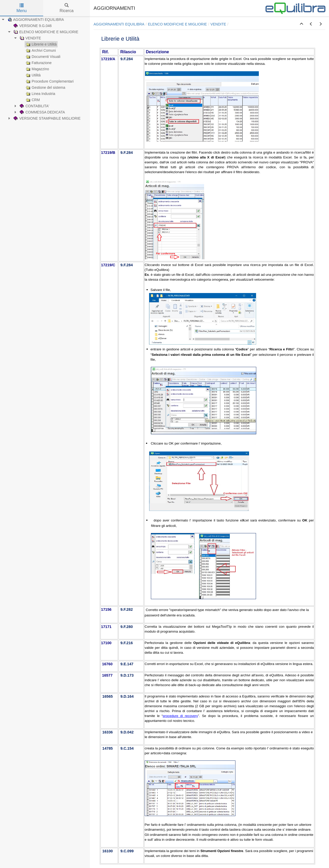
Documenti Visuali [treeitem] (43, 57)
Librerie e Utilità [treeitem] (41, 44)
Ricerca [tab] (67, 8)
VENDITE (218, 24)
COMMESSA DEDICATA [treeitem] (42, 112)
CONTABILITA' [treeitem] (34, 106)
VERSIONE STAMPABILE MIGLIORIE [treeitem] (47, 118)
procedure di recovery (180, 716)
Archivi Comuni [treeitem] (40, 50)
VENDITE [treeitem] (30, 38)
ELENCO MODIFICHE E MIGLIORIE (177, 24)
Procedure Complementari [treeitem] (49, 81)
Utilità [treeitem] (33, 75)
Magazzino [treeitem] (37, 69)
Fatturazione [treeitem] (38, 63)
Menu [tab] (22, 8)
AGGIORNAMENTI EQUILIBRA (119, 24)
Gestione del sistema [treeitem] (45, 87)
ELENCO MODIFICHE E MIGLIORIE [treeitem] (45, 32)
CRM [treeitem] (32, 100)
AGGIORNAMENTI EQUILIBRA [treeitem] (35, 20)
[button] (301, 24)
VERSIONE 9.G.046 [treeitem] (32, 26)
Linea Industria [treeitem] (40, 94)
